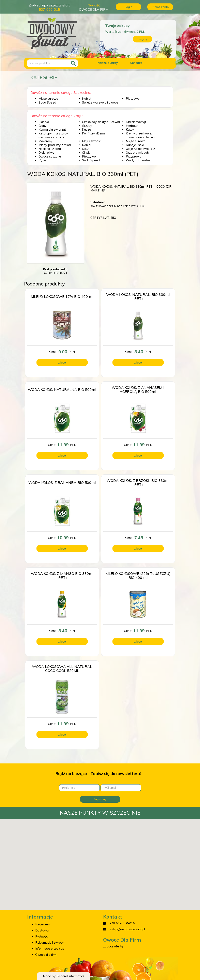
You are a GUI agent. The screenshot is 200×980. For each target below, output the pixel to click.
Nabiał (87, 99)
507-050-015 (49, 9)
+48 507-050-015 (122, 923)
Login (128, 7)
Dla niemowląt (136, 122)
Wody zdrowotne (138, 160)
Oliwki (86, 153)
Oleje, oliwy (46, 153)
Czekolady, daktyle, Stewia (101, 122)
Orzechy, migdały (138, 153)
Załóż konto (161, 7)
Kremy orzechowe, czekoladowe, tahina (140, 135)
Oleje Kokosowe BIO (140, 149)
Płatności (42, 936)
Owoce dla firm (46, 955)
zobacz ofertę (113, 946)
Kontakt (136, 63)
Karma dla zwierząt (52, 130)
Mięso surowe (48, 99)
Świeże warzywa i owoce (100, 102)
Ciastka (44, 122)
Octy (85, 149)
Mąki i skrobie (91, 141)
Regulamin (43, 924)
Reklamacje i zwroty (49, 942)
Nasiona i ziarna (50, 149)
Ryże (42, 160)
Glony (42, 126)
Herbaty (132, 126)
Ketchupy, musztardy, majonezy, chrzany (53, 135)
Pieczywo (133, 99)
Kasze (87, 130)
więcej (143, 39)
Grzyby (87, 126)
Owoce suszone (50, 156)
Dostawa (42, 930)
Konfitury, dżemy (94, 133)
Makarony (45, 141)
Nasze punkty (108, 63)
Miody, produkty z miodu (55, 145)
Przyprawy (134, 156)
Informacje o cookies (50, 949)
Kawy (130, 130)
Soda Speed (47, 102)
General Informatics (71, 976)
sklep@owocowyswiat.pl (127, 929)
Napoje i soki (135, 145)
